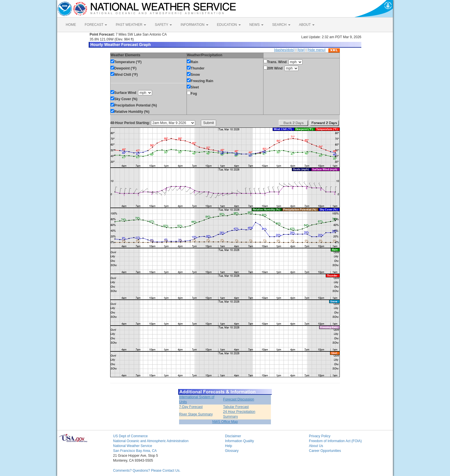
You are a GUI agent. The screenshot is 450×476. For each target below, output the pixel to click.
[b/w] (301, 50)
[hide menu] (316, 50)
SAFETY (163, 25)
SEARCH (281, 25)
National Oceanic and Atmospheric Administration (151, 441)
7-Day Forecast (191, 407)
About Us (316, 446)
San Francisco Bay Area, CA (135, 451)
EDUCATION (229, 25)
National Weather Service (133, 446)
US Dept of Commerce (130, 436)
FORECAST (96, 25)
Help (229, 446)
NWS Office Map (225, 422)
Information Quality (239, 441)
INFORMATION (194, 25)
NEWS (256, 25)
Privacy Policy (320, 436)
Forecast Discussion (238, 399)
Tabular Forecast (236, 407)
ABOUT (307, 25)
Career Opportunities (325, 451)
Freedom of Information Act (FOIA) (335, 441)
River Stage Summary (196, 414)
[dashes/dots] (284, 50)
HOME (71, 25)
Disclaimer (233, 436)
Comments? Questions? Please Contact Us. (147, 471)
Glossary (232, 451)
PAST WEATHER (131, 25)
